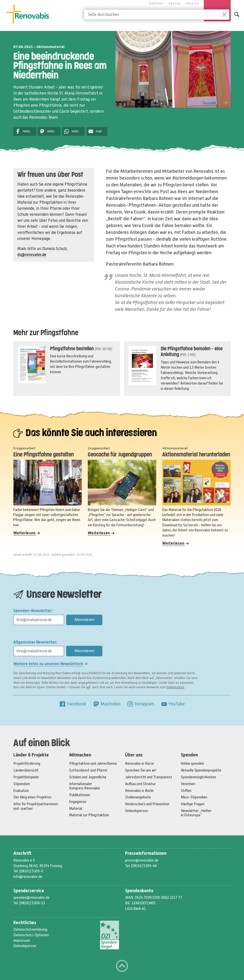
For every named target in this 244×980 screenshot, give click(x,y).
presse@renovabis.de (142, 860)
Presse (175, 4)
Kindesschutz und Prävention (147, 804)
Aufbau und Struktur (140, 784)
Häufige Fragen (193, 804)
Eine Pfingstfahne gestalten (44, 455)
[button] (25, 131)
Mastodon (107, 704)
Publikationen (80, 795)
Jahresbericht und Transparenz (149, 777)
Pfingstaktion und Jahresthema (93, 763)
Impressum (22, 941)
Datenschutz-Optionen (31, 935)
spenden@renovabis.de (31, 898)
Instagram (140, 704)
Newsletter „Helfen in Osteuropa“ (196, 813)
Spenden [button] (217, 15)
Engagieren (78, 802)
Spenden (189, 755)
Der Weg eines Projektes (32, 797)
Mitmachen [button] (161, 15)
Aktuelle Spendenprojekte (201, 770)
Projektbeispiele (26, 777)
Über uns (134, 755)
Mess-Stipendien (194, 797)
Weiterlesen (27, 533)
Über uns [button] (191, 15)
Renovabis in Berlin (139, 791)
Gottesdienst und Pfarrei (88, 770)
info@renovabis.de (28, 877)
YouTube (173, 704)
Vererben (188, 784)
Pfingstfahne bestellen (72, 349)
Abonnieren (84, 620)
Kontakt (156, 4)
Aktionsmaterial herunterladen (196, 455)
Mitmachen (80, 755)
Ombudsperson (136, 811)
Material (76, 808)
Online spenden (192, 763)
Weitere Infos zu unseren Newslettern (50, 664)
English (192, 4)
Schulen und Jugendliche (88, 777)
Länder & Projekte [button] (123, 15)
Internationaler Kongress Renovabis (85, 786)
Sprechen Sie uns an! (141, 770)
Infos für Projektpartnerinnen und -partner (36, 806)
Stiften (186, 791)
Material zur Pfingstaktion (89, 815)
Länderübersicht (26, 770)
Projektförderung (27, 763)
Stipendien (22, 784)
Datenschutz (176, 687)
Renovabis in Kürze (139, 763)
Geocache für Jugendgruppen (120, 455)
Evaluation (21, 791)
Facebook (73, 704)
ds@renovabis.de (32, 255)
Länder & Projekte (31, 755)
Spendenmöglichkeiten (198, 777)
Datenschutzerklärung (30, 929)
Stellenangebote (138, 797)
